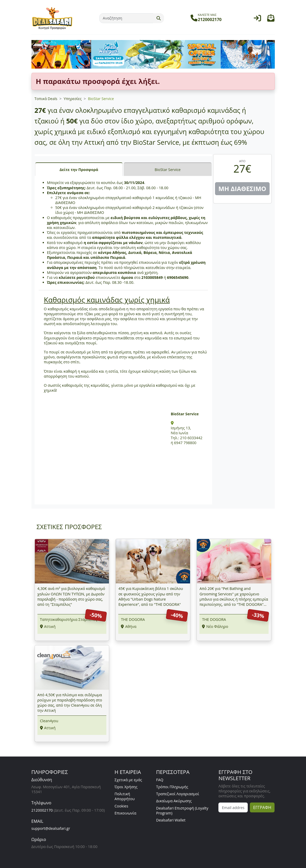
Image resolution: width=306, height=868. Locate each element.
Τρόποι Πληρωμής (172, 787)
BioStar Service (101, 99)
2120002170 (42, 810)
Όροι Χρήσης (126, 787)
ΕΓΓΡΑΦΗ (262, 807)
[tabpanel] (123, 340)
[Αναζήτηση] (126, 18)
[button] (271, 19)
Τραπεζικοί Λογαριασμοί (177, 794)
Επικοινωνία (125, 813)
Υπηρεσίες (73, 99)
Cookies (121, 806)
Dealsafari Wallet (171, 820)
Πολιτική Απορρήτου (125, 796)
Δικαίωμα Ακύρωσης (174, 801)
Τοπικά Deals (46, 99)
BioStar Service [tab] (168, 170)
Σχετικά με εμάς (128, 780)
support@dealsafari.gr (51, 828)
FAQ (160, 780)
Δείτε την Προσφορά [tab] (79, 170)
